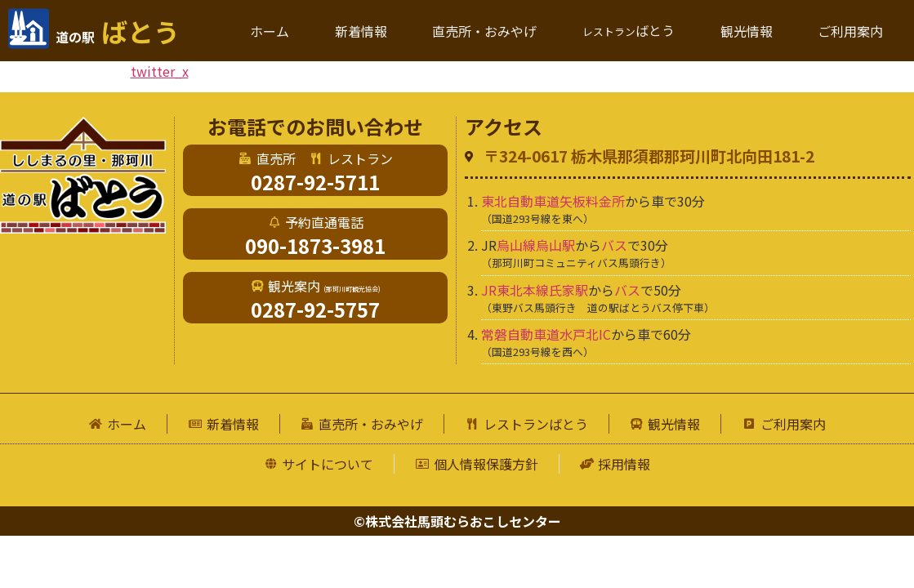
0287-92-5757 (315, 309)
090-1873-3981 (315, 245)
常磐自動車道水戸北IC (546, 334)
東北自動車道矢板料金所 (553, 201)
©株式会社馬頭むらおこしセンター (457, 521)
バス (614, 245)
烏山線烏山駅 (536, 245)
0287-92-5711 (315, 182)
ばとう (118, 31)
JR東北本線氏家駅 (535, 290)
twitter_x (160, 71)
